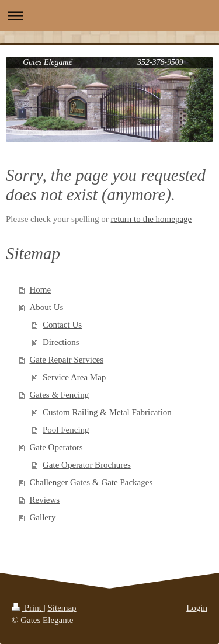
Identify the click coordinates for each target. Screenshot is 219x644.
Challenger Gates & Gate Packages (91, 482)
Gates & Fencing (60, 395)
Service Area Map (74, 377)
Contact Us (62, 325)
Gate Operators (56, 447)
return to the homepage (152, 219)
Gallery (43, 517)
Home (41, 290)
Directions (61, 342)
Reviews (45, 500)
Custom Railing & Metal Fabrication (107, 412)
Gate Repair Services (67, 360)
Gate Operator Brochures (87, 465)
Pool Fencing (66, 430)
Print (28, 608)
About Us (47, 307)
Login (197, 608)
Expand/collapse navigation (109, 15)
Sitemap (62, 608)
